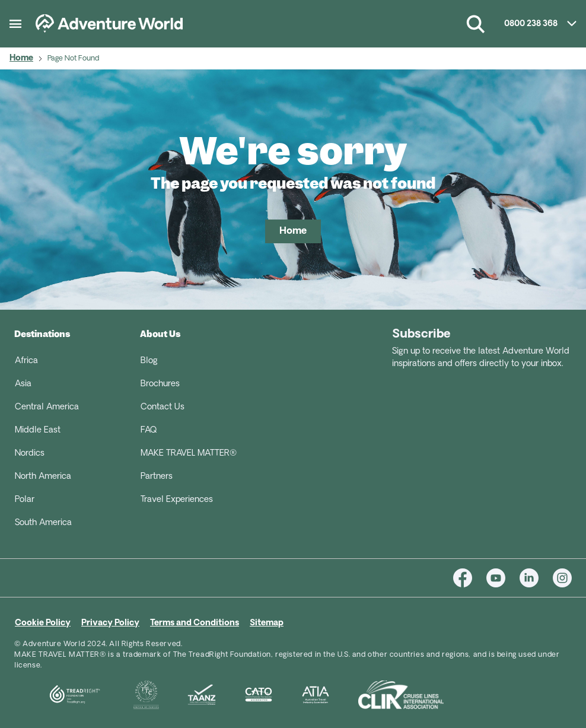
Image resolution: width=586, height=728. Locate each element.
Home (21, 58)
